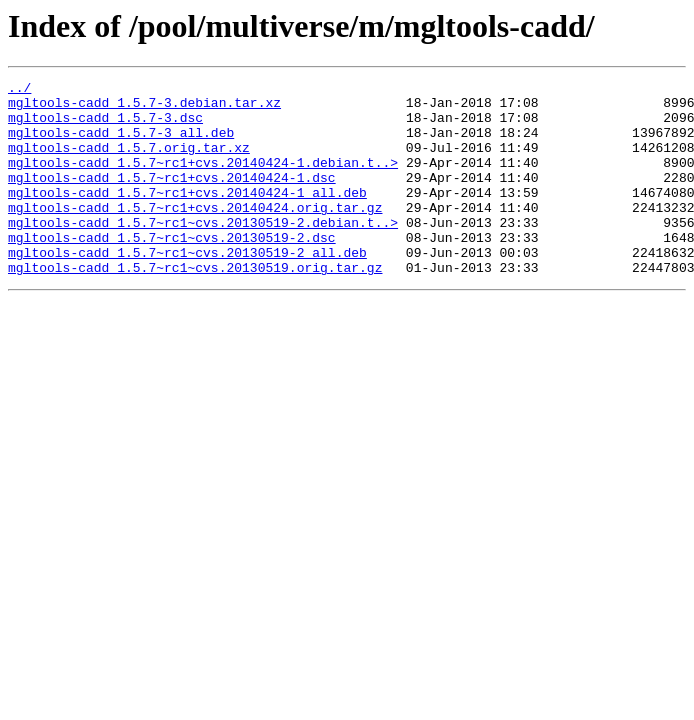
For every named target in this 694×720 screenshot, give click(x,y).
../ (19, 90)
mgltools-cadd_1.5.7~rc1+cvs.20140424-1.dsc (172, 198)
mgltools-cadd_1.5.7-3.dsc (105, 126)
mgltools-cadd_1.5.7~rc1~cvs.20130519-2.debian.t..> (203, 252)
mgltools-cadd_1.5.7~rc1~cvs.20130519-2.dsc (172, 270)
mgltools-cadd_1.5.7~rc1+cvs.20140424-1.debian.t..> (203, 180)
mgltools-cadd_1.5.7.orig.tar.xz (129, 162)
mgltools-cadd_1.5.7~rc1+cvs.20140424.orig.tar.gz (195, 234)
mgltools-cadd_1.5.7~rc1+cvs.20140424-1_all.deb (187, 216)
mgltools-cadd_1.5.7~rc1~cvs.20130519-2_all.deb (187, 288)
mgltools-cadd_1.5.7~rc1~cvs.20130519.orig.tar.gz (195, 306)
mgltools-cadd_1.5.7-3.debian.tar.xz (144, 108)
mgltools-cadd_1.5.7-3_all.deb (121, 144)
